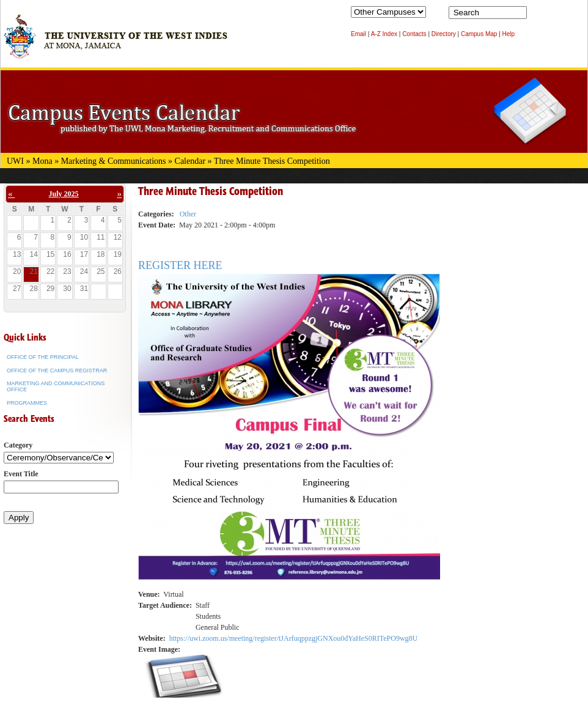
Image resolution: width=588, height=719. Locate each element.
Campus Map (479, 34)
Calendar (190, 161)
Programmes (27, 403)
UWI (15, 161)
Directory (444, 34)
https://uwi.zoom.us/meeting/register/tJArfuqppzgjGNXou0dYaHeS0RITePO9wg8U (294, 638)
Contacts (414, 34)
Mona (42, 161)
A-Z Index (384, 34)
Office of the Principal (43, 357)
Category (18, 445)
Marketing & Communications (114, 161)
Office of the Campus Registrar (57, 371)
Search (538, 15)
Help (509, 34)
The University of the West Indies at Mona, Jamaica (116, 42)
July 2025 (64, 194)
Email (358, 34)
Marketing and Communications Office (56, 386)
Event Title (21, 474)
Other (188, 214)
